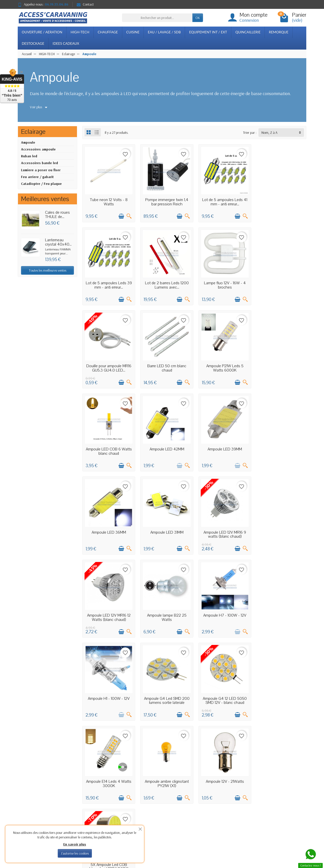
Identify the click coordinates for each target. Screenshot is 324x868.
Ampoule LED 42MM (223, 364)
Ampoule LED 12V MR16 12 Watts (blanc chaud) (280, 448)
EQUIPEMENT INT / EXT (208, 32)
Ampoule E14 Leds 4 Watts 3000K (166, 613)
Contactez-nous (218, 812)
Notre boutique (218, 799)
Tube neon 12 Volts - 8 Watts (108, 201)
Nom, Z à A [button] (269, 133)
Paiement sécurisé (105, 806)
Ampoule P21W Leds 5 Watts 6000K (108, 366)
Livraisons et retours (107, 793)
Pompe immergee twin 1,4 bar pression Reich (166, 201)
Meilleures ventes (162, 806)
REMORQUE (279, 32)
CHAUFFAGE (108, 32)
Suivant (298, 726)
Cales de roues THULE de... (57, 215)
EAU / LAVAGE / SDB (164, 32)
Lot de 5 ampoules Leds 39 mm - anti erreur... (280, 201)
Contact (85, 4)
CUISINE (133, 32)
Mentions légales (219, 793)
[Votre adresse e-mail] (152, 837)
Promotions (158, 793)
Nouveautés (158, 799)
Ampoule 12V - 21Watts (280, 611)
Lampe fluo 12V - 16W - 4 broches (166, 284)
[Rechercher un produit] (157, 18)
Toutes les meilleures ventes (48, 270)
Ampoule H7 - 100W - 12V (166, 528)
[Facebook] (286, 844)
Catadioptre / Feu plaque (41, 184)
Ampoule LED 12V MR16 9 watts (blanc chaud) (223, 448)
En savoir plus (75, 844)
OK (198, 18)
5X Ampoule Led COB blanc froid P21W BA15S (108, 695)
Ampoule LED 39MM (280, 364)
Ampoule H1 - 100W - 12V (223, 528)
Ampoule (28, 142)
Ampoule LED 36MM (108, 446)
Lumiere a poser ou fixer (41, 170)
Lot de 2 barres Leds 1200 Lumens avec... (108, 284)
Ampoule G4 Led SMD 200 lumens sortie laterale (280, 530)
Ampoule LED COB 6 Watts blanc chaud (166, 366)
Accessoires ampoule (38, 149)
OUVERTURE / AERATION (42, 32)
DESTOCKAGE (33, 44)
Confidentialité (103, 799)
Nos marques (159, 812)
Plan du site (215, 806)
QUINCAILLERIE (248, 32)
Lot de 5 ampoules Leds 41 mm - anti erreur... (223, 201)
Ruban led (29, 156)
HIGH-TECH (80, 32)
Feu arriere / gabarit (37, 177)
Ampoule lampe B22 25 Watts (108, 530)
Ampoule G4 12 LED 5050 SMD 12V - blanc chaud (108, 613)
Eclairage (33, 132)
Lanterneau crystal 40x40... (58, 242)
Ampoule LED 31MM (166, 446)
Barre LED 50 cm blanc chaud (280, 284)
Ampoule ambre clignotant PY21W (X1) (223, 613)
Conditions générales (107, 812)
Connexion (249, 20)
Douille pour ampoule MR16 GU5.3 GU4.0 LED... (223, 284)
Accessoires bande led (39, 163)
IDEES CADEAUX (66, 44)
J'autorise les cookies (75, 853)
